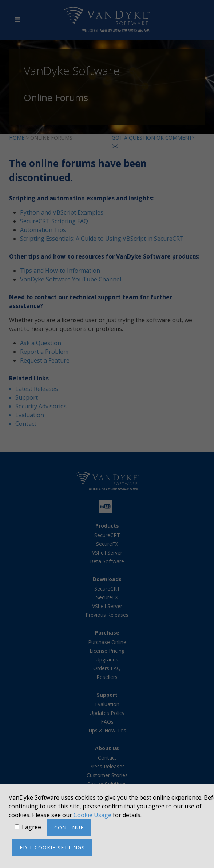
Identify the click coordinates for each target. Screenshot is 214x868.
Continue (69, 827)
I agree (31, 827)
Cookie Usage (92, 815)
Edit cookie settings (52, 847)
